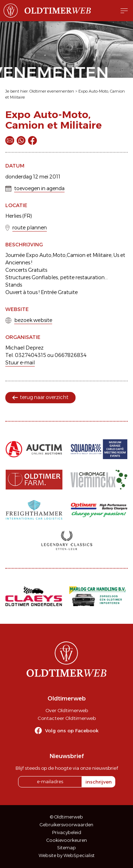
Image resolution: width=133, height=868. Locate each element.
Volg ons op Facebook (72, 731)
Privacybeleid (67, 832)
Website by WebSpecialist (67, 855)
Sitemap (66, 848)
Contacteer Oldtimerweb (67, 718)
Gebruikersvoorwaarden (66, 825)
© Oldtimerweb (66, 817)
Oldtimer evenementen (52, 91)
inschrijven (99, 782)
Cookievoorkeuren (67, 840)
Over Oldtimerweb (67, 710)
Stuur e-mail (20, 363)
